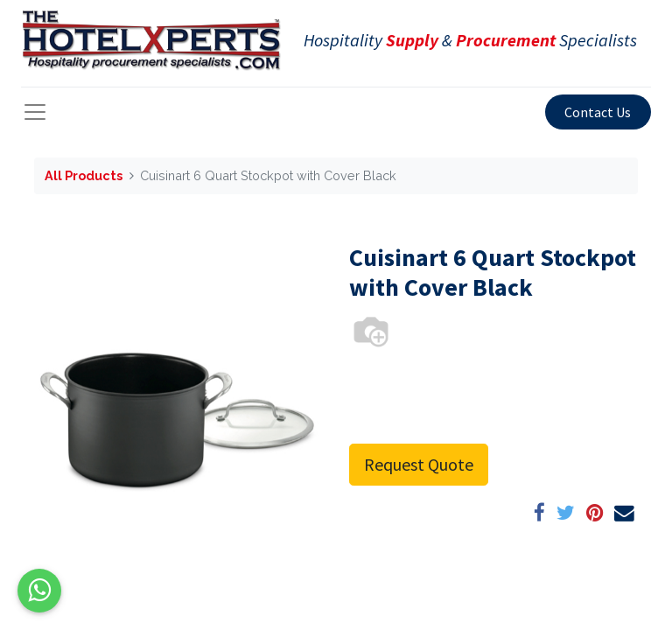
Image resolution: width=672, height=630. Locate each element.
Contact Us (598, 112)
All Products (84, 175)
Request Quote (419, 464)
